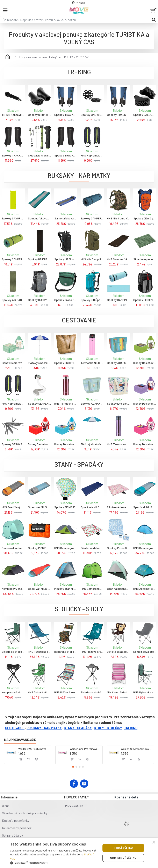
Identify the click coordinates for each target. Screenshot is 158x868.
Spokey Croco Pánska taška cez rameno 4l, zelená (66, 300)
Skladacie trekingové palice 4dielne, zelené (39, 155)
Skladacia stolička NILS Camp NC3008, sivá (92, 692)
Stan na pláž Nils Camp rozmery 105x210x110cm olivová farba (118, 589)
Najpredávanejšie (20, 740)
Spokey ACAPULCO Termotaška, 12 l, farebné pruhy (118, 363)
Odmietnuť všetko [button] (123, 858)
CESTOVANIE (15, 728)
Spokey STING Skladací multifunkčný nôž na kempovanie (13, 444)
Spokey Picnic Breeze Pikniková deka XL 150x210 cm (118, 548)
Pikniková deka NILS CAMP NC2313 (118, 507)
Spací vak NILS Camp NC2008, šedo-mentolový (39, 507)
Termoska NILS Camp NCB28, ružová (92, 363)
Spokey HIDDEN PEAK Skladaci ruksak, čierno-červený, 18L (145, 300)
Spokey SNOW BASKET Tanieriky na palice (92, 115)
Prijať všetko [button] (123, 848)
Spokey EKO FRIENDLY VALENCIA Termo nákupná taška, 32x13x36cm (66, 363)
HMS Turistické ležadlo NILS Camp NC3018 (39, 652)
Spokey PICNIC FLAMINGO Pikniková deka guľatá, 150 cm (66, 507)
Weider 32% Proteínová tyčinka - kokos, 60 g (34, 749)
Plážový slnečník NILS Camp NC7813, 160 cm (39, 363)
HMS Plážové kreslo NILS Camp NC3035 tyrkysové (92, 652)
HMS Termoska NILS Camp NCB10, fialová (118, 444)
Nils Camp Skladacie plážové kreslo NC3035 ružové (118, 692)
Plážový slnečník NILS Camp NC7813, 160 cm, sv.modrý (92, 444)
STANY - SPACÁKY (78, 728)
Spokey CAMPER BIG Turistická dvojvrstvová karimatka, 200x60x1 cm (13, 259)
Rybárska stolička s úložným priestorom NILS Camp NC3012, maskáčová (66, 652)
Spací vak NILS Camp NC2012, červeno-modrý (39, 589)
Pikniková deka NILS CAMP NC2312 (92, 548)
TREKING (131, 728)
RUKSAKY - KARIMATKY (44, 728)
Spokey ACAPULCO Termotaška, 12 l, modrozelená (92, 403)
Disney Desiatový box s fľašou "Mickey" (66, 444)
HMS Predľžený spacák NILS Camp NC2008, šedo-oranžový (13, 507)
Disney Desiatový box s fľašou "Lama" (13, 363)
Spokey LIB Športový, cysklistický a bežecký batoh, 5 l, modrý (92, 300)
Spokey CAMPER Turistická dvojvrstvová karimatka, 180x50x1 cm (92, 218)
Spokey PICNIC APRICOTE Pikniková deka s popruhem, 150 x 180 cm (39, 548)
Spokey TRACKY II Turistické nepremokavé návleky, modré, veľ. (66, 115)
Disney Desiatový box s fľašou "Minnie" (145, 444)
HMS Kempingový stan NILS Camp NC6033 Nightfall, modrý (145, 548)
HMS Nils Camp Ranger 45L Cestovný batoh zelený (92, 259)
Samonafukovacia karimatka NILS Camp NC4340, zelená (39, 218)
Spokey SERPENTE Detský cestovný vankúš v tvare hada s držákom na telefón (39, 403)
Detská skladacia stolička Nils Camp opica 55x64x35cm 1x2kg (118, 652)
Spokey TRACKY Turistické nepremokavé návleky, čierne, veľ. (13, 155)
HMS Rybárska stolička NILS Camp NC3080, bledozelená (145, 692)
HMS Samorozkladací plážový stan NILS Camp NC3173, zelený (92, 589)
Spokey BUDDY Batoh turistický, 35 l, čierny (39, 300)
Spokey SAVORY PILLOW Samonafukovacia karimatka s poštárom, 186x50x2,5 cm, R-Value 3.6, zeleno (13, 218)
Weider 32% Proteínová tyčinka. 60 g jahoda (85, 749)
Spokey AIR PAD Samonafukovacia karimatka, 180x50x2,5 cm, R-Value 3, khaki (13, 300)
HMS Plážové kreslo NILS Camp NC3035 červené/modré (66, 692)
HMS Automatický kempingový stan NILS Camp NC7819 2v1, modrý (145, 589)
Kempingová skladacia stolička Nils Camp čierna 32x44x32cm (13, 692)
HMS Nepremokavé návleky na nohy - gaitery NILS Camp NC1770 (92, 155)
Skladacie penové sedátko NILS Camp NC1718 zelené (145, 259)
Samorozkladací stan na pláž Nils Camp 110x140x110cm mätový (13, 548)
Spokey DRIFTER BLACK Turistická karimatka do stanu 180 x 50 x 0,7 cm (39, 259)
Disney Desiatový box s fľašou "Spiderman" (39, 444)
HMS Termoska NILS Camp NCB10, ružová (66, 403)
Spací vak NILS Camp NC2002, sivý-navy (92, 507)
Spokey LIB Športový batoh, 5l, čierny (66, 259)
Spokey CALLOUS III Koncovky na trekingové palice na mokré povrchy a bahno (145, 115)
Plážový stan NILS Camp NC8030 (66, 589)
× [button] (153, 842)
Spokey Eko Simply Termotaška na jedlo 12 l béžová (118, 403)
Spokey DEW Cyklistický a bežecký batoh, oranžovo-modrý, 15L (145, 218)
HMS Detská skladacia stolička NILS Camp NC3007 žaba (39, 692)
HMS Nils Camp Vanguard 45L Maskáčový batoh (118, 218)
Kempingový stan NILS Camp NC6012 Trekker (13, 589)
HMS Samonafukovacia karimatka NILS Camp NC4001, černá (118, 259)
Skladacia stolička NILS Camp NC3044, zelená (13, 652)
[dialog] (79, 853)
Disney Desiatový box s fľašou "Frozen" (145, 403)
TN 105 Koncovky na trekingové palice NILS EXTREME (13, 115)
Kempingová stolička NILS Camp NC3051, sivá (145, 652)
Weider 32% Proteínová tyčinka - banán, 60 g (137, 749)
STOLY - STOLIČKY (108, 728)
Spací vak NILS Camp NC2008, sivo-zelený (145, 507)
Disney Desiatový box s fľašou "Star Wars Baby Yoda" (145, 363)
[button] (73, 767)
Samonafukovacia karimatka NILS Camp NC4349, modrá (66, 218)
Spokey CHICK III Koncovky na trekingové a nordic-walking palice (39, 115)
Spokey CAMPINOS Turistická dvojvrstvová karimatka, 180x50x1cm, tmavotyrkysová (118, 300)
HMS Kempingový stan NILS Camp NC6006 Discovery (66, 548)
